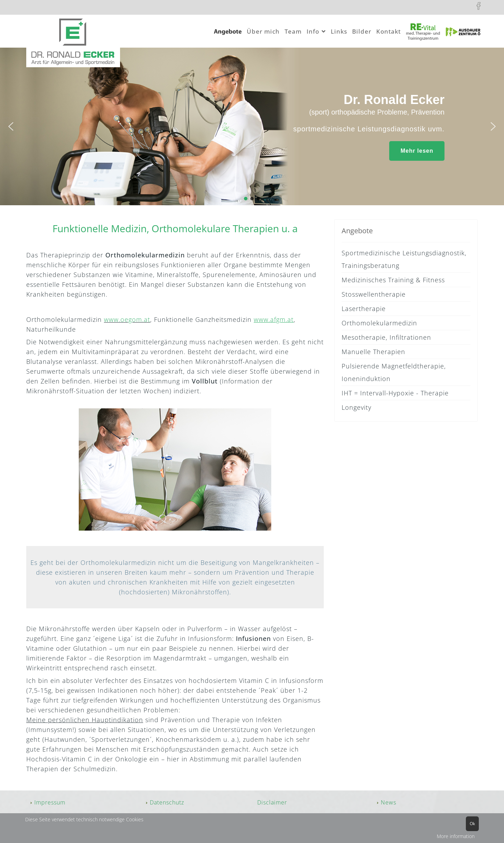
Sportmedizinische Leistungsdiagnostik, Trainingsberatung (404, 259)
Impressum (50, 802)
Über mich (263, 31)
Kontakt (388, 31)
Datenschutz (167, 802)
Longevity (356, 407)
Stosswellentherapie (374, 294)
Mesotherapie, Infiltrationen (386, 337)
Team (293, 31)
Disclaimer (272, 802)
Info (313, 31)
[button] (11, 126)
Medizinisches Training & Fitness (393, 280)
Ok (472, 824)
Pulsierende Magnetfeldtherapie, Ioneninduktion (394, 372)
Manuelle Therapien (373, 352)
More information (456, 836)
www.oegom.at (127, 319)
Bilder (362, 31)
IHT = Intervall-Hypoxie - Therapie (395, 393)
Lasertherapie (364, 309)
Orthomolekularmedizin (379, 323)
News (388, 802)
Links (339, 31)
